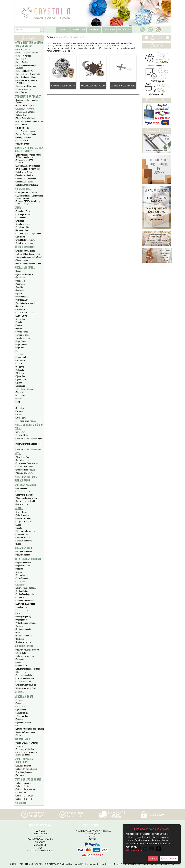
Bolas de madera (23, 515)
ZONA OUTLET (21, 803)
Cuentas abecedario (24, 681)
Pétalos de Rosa (22, 716)
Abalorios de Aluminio (25, 473)
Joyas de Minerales (23, 56)
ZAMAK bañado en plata (26, 470)
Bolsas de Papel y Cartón (26, 789)
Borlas (18, 703)
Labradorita (20, 360)
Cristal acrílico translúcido (26, 685)
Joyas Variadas (21, 92)
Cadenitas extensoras (24, 495)
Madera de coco (22, 534)
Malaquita (20, 370)
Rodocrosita (21, 395)
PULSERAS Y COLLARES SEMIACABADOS (26, 479)
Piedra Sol (20, 392)
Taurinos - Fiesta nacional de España (27, 101)
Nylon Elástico (22, 620)
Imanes (19, 726)
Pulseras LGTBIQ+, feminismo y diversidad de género (28, 202)
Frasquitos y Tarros (23, 211)
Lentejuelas (21, 706)
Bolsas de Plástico (23, 786)
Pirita (18, 402)
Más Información (134, 850)
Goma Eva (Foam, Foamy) (26, 732)
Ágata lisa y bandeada (24, 274)
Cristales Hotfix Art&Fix (25, 251)
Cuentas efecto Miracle (25, 678)
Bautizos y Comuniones (25, 109)
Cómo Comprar (40, 833)
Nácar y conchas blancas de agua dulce (29, 439)
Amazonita (20, 290)
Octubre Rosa (21, 115)
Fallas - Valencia (22, 128)
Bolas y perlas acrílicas (25, 656)
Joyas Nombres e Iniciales (26, 77)
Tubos (18, 544)
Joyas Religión (22, 59)
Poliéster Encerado (23, 629)
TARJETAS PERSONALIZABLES (28, 169)
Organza (19, 626)
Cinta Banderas (22, 581)
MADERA (19, 509)
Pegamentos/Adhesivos (25, 749)
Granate (19, 325)
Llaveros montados (23, 89)
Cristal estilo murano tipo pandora (29, 233)
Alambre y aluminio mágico (27, 498)
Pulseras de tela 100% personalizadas (25, 161)
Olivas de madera (23, 537)
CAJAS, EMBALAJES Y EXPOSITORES (25, 761)
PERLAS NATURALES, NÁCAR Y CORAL (29, 427)
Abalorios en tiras (23, 144)
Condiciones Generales (40, 850)
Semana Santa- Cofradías (26, 112)
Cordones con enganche (26, 601)
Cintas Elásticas (22, 578)
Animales (20, 662)
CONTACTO (94, 30)
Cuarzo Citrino (21, 316)
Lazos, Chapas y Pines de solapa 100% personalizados (28, 156)
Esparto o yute (22, 607)
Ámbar (19, 271)
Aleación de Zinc (23, 457)
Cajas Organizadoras (24, 772)
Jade (18, 351)
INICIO (63, 30)
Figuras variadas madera (25, 531)
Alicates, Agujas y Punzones (27, 743)
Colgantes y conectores (25, 521)
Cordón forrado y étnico (25, 594)
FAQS (40, 847)
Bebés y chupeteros (24, 137)
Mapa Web (40, 830)
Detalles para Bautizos (25, 175)
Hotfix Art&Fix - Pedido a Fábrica (29, 263)
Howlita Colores (22, 335)
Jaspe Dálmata (22, 344)
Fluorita (19, 322)
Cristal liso (20, 221)
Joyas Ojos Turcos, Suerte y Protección (26, 82)
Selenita (19, 411)
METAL (18, 454)
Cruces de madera (23, 512)
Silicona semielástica (24, 636)
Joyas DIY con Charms (24, 49)
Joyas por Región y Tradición (27, 53)
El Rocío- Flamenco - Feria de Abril (30, 121)
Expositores (21, 775)
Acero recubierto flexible (26, 501)
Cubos (18, 525)
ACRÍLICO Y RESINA (24, 646)
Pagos (40, 836)
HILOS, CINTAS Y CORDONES (28, 559)
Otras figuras (21, 672)
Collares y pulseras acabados (27, 588)
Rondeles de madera (24, 541)
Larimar (19, 363)
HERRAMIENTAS (22, 739)
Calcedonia (20, 309)
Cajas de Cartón (22, 792)
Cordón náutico (22, 597)
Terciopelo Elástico (23, 642)
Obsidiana (20, 373)
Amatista (19, 287)
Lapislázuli (20, 354)
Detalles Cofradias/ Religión (27, 185)
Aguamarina (21, 284)
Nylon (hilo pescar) (23, 616)
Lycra (18, 613)
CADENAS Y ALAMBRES (26, 485)
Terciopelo (20, 639)
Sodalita (19, 405)
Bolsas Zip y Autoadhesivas (27, 769)
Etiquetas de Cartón (24, 766)
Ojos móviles (21, 710)
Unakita (19, 414)
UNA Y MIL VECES (125, 30)
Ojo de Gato (21, 376)
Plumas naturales (23, 713)
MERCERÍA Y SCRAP (24, 697)
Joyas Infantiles (22, 62)
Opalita (19, 383)
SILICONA (19, 692)
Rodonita (20, 399)
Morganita (20, 367)
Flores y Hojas (22, 666)
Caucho (19, 572)
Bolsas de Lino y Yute (24, 796)
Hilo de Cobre (21, 488)
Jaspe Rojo (20, 348)
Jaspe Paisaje (21, 341)
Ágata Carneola (22, 277)
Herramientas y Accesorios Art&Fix (30, 257)
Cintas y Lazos (21, 575)
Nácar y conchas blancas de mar (28, 449)
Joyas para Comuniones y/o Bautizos (27, 66)
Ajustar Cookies (169, 858)
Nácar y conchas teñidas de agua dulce (29, 445)
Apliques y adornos (23, 722)
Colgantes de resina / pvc (26, 688)
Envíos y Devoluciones (40, 839)
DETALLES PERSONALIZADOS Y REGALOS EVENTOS (29, 150)
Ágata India (20, 281)
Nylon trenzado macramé (26, 623)
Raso (18, 632)
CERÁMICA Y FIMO (23, 548)
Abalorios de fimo (23, 555)
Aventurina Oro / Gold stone (27, 303)
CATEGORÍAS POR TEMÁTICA (28, 97)
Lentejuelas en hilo (24, 610)
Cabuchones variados (24, 675)
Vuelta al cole (21, 125)
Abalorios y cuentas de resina (27, 650)
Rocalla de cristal (23, 227)
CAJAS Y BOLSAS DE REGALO (28, 780)
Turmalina (20, 408)
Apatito (19, 293)
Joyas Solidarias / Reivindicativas (29, 74)
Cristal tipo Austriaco (24, 214)
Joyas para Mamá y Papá (25, 71)
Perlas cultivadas (23, 435)
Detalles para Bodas (24, 172)
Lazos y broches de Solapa (26, 192)
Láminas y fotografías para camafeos (30, 729)
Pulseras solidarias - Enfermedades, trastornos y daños (30, 197)
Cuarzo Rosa (21, 319)
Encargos (40, 842)
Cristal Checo (21, 218)
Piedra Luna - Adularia (25, 389)
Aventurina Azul (22, 297)
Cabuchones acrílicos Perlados (28, 669)
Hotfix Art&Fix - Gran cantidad (28, 254)
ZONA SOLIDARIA (23, 189)
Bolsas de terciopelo (24, 799)
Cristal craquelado (23, 224)
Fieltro (19, 735)
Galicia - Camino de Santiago (27, 134)
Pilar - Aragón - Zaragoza (26, 131)
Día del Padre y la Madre (26, 118)
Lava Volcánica (22, 357)
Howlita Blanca (22, 332)
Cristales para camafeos (25, 243)
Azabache (20, 306)
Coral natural (21, 432)
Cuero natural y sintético (26, 604)
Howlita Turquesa (23, 338)
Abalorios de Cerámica (25, 551)
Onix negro (20, 386)
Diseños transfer (22, 260)
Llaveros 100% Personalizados (28, 166)
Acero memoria (22, 504)
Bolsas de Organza (23, 783)
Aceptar (153, 858)
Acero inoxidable (23, 460)
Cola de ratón (21, 585)
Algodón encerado (23, 562)
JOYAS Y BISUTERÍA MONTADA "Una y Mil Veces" (29, 44)
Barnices (19, 746)
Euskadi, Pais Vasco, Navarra (27, 105)
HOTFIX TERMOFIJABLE (25, 247)
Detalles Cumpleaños (24, 182)
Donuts (19, 528)
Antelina (19, 569)
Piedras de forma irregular (26, 421)
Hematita (20, 328)
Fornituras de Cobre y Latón (27, 463)
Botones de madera (24, 518)
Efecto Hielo (21, 653)
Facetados (20, 659)
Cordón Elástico (22, 591)
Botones (19, 719)
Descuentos (40, 845)
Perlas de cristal (22, 230)
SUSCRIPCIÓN (109, 30)
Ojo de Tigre (21, 379)
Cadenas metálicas (23, 491)
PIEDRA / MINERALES (25, 268)
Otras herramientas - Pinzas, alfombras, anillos (27, 753)
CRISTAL (19, 208)
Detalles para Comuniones (26, 178)
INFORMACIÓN (79, 30)
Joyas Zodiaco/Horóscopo (26, 86)
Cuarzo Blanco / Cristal (25, 313)
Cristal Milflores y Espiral (26, 240)
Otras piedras (21, 418)
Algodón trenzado (23, 565)
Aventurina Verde (23, 300)
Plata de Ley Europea (24, 466)
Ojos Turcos (21, 237)
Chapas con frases (23, 140)
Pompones (20, 700)
